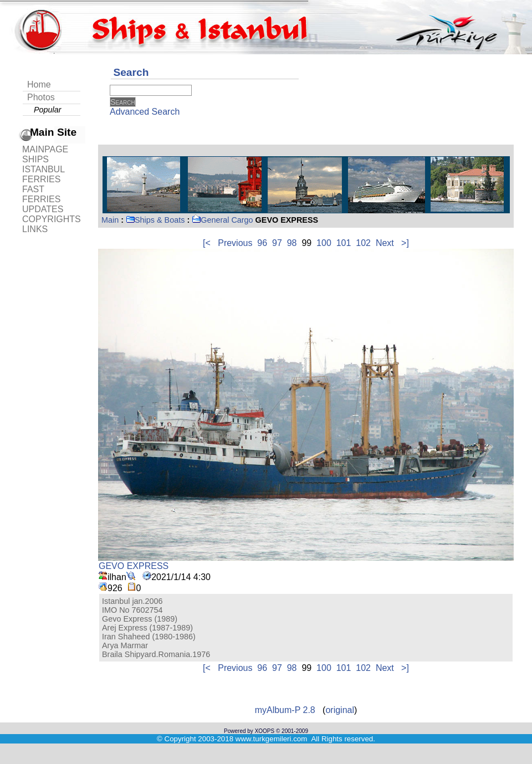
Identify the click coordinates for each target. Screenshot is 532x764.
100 (324, 243)
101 (344, 243)
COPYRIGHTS (52, 219)
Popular (48, 110)
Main (110, 220)
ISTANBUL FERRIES (43, 174)
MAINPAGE (45, 149)
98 (292, 243)
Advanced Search (145, 112)
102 (363, 243)
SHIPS (35, 159)
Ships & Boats (155, 220)
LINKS (35, 229)
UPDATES (43, 209)
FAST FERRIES (41, 194)
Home (39, 84)
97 (277, 243)
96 (262, 243)
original (340, 710)
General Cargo (222, 220)
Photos (41, 97)
